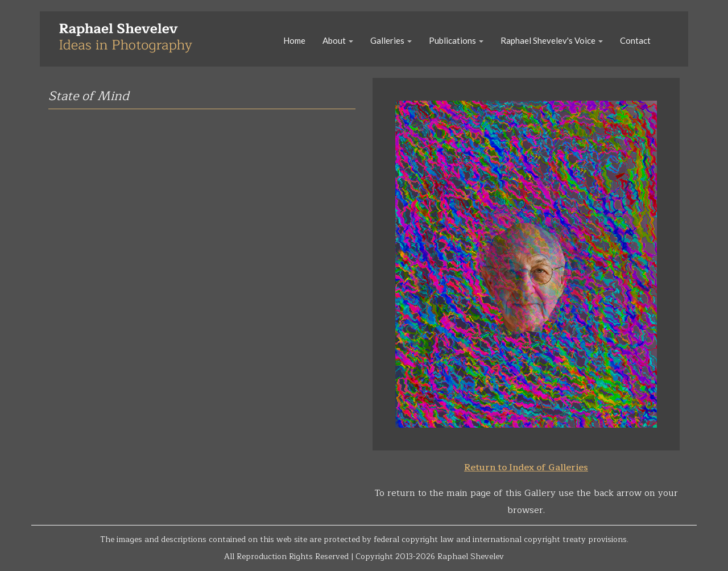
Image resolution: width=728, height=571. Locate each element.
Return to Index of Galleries (526, 467)
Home (294, 40)
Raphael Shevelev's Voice (552, 40)
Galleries (391, 40)
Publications (456, 40)
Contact (635, 40)
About (338, 40)
